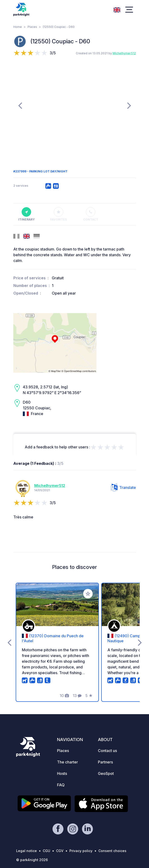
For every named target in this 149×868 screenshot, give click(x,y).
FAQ (61, 785)
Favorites (58, 214)
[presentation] (20, 105)
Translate (123, 487)
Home (18, 27)
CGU (46, 851)
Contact (91, 214)
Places (32, 27)
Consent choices (112, 851)
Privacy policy (81, 851)
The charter (67, 762)
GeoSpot (106, 773)
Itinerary (26, 214)
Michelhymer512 (124, 53)
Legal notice (26, 851)
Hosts (62, 773)
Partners (105, 762)
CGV (60, 851)
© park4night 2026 (32, 860)
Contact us (107, 751)
